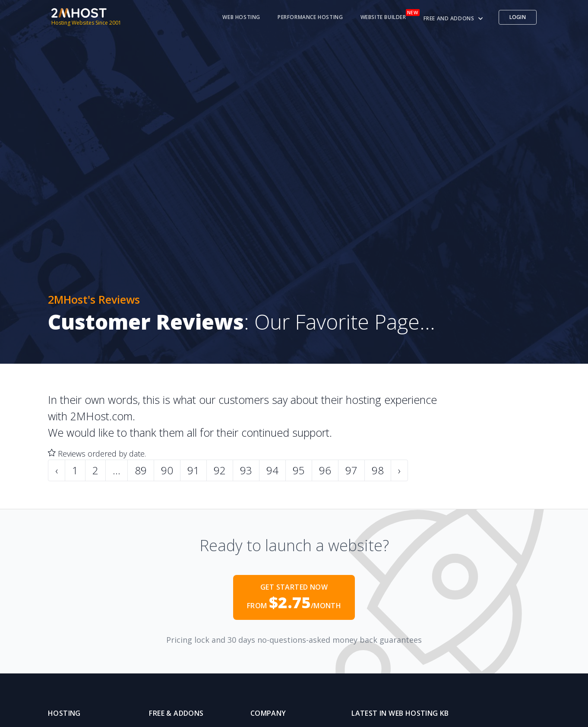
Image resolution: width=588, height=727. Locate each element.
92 (220, 470)
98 (378, 470)
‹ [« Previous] (57, 470)
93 (246, 470)
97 (351, 470)
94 (272, 470)
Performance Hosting (310, 17)
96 (325, 470)
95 (299, 470)
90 (167, 470)
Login (518, 17)
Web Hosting (241, 17)
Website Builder (383, 17)
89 (141, 470)
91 (193, 470)
